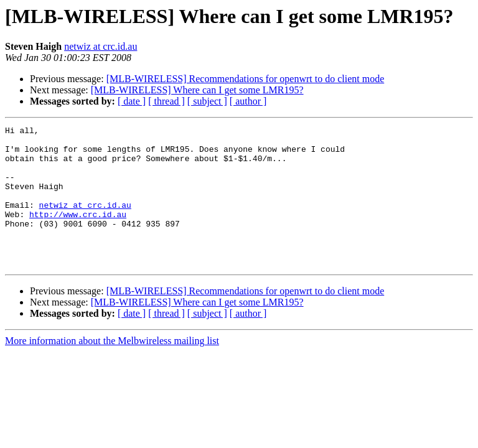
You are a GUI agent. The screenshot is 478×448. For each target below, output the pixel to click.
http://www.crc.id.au (78, 233)
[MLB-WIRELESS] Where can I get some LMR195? (197, 90)
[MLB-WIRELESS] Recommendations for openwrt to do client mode (246, 79)
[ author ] (248, 101)
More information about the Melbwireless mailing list (112, 369)
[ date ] (132, 101)
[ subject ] (207, 101)
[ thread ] (166, 101)
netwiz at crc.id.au (101, 46)
